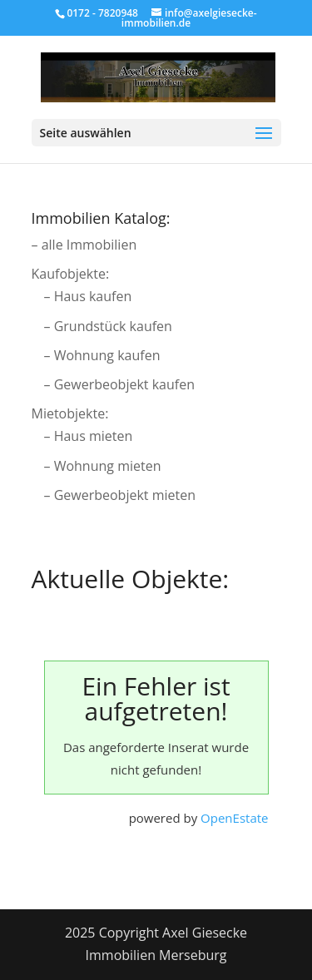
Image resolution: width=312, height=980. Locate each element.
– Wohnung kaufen (102, 355)
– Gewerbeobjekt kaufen (119, 384)
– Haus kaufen (88, 296)
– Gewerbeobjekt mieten (120, 495)
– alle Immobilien (84, 245)
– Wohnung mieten (103, 466)
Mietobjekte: (70, 413)
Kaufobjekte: (71, 274)
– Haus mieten (89, 436)
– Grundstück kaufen (108, 326)
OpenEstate (234, 818)
